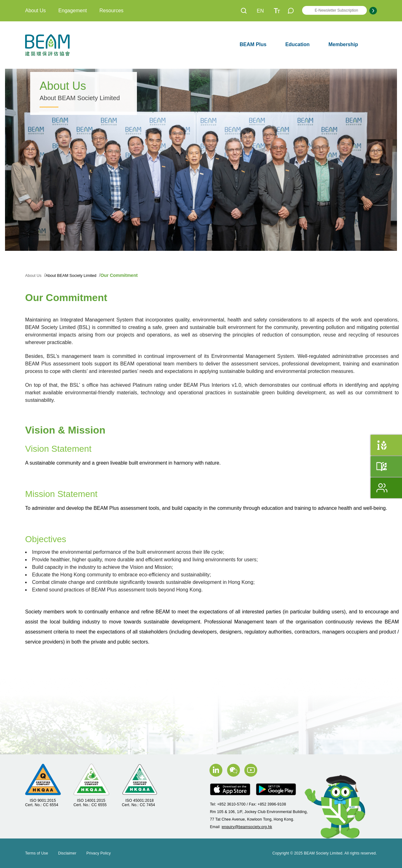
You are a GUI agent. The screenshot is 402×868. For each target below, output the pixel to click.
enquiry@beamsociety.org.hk (247, 827)
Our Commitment (128, 275)
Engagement (73, 11)
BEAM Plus (253, 44)
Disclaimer (67, 853)
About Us (35, 11)
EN (261, 11)
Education (297, 44)
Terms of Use (37, 853)
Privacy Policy (98, 853)
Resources (111, 11)
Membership (343, 44)
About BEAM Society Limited (76, 275)
